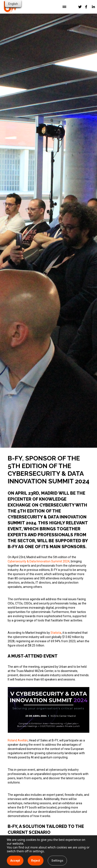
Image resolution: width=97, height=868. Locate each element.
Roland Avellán (18, 740)
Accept (15, 861)
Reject (36, 861)
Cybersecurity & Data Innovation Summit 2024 (39, 561)
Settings (57, 861)
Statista (56, 633)
